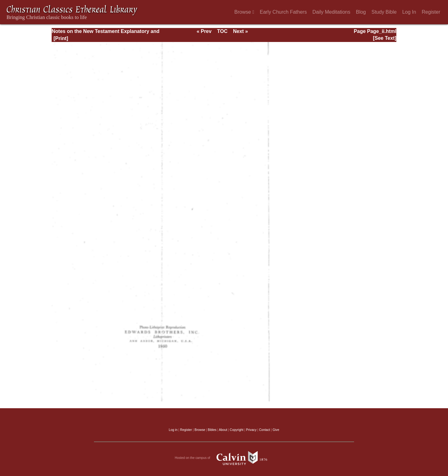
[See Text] (385, 38)
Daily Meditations (331, 12)
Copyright (237, 430)
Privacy (251, 430)
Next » (240, 31)
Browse (244, 12)
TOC (222, 31)
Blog (361, 12)
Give (276, 430)
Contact (265, 430)
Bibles (212, 430)
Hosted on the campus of (224, 458)
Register (431, 12)
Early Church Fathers (283, 12)
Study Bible (384, 12)
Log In (409, 12)
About (223, 430)
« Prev (204, 31)
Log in (173, 430)
